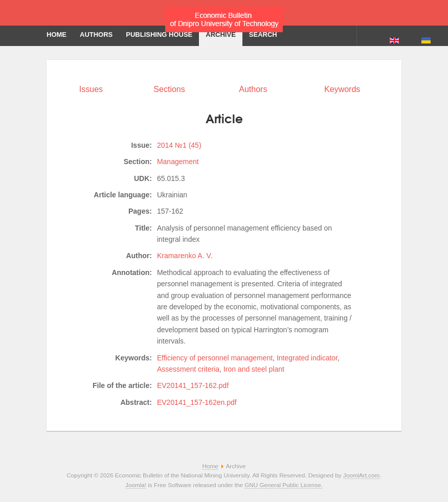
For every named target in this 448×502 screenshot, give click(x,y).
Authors (253, 89)
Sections (169, 89)
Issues (91, 89)
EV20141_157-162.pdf (193, 385)
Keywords (342, 89)
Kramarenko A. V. (185, 256)
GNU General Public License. (284, 485)
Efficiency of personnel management (215, 358)
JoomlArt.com (361, 475)
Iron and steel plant (254, 369)
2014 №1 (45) (179, 145)
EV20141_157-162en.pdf (197, 402)
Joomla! (136, 485)
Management (178, 162)
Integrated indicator (307, 358)
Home (210, 466)
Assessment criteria (188, 369)
